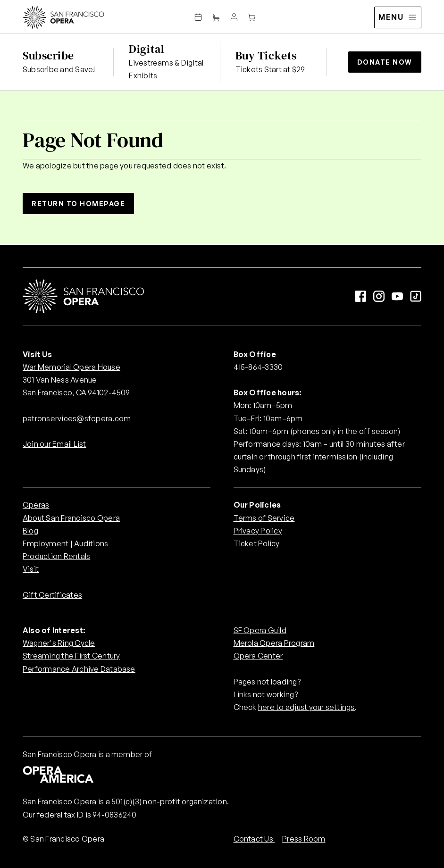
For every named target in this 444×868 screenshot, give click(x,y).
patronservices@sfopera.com (77, 418)
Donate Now (385, 62)
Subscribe (48, 55)
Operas (36, 505)
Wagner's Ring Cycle (59, 643)
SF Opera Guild (260, 630)
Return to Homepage (78, 204)
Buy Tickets (266, 55)
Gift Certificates (52, 595)
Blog (30, 531)
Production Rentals (56, 556)
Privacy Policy (258, 531)
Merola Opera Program (274, 643)
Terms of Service (264, 518)
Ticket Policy (257, 543)
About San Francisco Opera (71, 518)
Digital (147, 49)
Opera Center (258, 656)
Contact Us (254, 839)
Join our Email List (54, 444)
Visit (31, 569)
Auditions (91, 543)
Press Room (304, 839)
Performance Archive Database (79, 669)
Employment (46, 543)
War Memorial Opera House (71, 367)
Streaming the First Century (71, 656)
